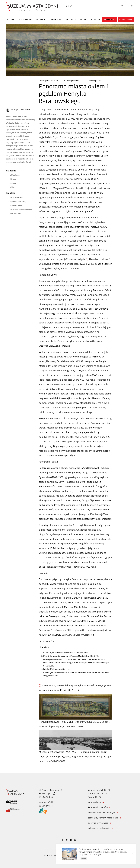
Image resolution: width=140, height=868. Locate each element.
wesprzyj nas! (95, 802)
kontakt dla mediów (98, 807)
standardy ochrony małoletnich (103, 818)
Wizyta (11, 20)
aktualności (15, 175)
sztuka (13, 183)
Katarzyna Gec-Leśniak (21, 110)
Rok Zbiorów (15, 214)
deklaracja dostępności (99, 828)
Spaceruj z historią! (18, 201)
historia (13, 179)
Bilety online (126, 20)
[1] (87, 259)
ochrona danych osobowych (102, 813)
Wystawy (42, 20)
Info (107, 20)
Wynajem (96, 20)
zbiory (13, 187)
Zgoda (84, 858)
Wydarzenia (25, 20)
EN (71, 6)
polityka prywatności (98, 823)
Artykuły (71, 20)
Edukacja (56, 20)
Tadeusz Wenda (17, 206)
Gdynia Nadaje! (17, 197)
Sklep (83, 20)
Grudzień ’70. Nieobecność (21, 210)
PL (66, 6)
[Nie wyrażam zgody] (132, 854)
